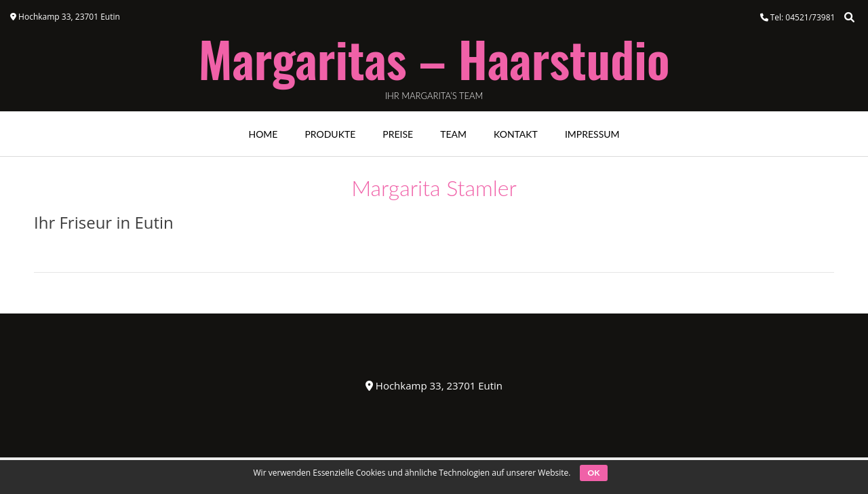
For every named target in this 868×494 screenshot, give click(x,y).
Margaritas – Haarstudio (434, 58)
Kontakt (516, 134)
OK (594, 473)
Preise (398, 134)
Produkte (330, 134)
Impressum (592, 134)
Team (453, 134)
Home (263, 134)
